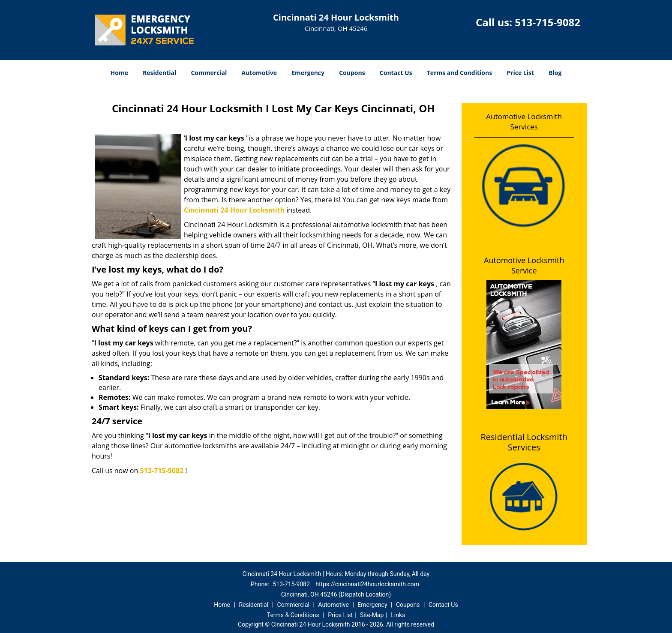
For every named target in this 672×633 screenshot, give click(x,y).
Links (398, 615)
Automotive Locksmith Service (524, 265)
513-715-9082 (547, 22)
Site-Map (372, 615)
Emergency (308, 73)
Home (119, 73)
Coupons (352, 73)
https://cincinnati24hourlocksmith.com (367, 584)
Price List (520, 73)
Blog (555, 73)
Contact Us (396, 73)
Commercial (209, 73)
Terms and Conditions (459, 73)
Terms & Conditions (293, 615)
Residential (159, 73)
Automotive (259, 73)
